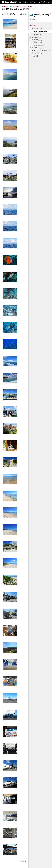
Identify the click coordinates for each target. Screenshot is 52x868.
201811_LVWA (36, 42)
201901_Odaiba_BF (37, 45)
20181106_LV (35, 37)
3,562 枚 (34, 19)
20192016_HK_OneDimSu (40, 51)
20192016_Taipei (36, 53)
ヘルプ (39, 2)
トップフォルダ (36, 29)
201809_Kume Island (38, 31)
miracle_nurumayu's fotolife (21, 7)
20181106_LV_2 (36, 40)
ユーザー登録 (24, 2)
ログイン (33, 2)
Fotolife (5, 7)
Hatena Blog (35, 56)
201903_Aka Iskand (37, 48)
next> (25, 14)
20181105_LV (35, 34)
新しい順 (5, 14)
